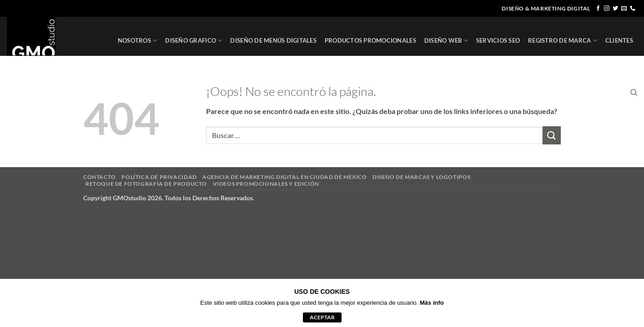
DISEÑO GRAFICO (194, 41)
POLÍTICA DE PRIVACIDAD (159, 177)
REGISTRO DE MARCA (563, 41)
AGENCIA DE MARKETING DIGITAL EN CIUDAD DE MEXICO (284, 177)
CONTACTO (605, 93)
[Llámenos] (633, 9)
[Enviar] (552, 135)
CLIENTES (619, 40)
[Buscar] (634, 93)
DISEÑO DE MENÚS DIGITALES (273, 40)
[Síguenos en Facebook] (598, 9)
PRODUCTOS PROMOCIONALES (370, 40)
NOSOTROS (138, 41)
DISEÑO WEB (446, 41)
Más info (432, 303)
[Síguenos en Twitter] (615, 9)
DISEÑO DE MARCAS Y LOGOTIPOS (421, 177)
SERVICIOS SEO (498, 40)
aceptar (322, 317)
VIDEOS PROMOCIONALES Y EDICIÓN (266, 184)
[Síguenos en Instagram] (607, 9)
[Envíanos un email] (624, 9)
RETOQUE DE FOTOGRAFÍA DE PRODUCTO (146, 184)
